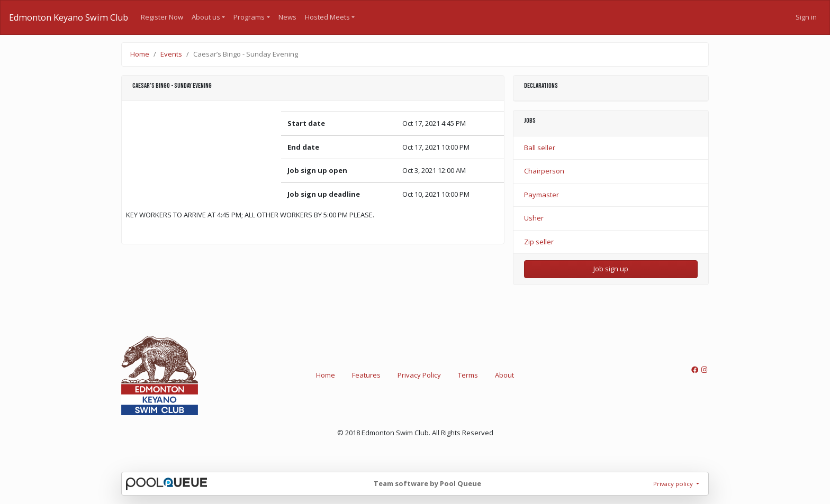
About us (206, 17)
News (287, 17)
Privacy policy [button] (674, 484)
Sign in (806, 17)
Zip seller (539, 242)
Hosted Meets (327, 17)
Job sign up (611, 269)
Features (366, 375)
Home (140, 54)
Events (171, 54)
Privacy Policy (419, 375)
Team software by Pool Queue (427, 483)
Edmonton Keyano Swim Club (69, 17)
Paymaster (542, 195)
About (504, 375)
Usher (534, 218)
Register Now (162, 17)
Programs (249, 17)
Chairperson (544, 171)
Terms (468, 375)
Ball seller (540, 148)
